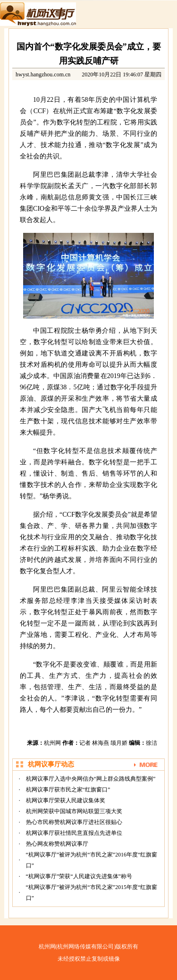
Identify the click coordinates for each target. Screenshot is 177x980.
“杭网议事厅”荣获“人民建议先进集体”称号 (79, 876)
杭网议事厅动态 (51, 764)
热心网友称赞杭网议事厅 (57, 844)
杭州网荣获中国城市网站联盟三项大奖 (74, 811)
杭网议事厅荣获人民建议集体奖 (66, 800)
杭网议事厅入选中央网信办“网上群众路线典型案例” (91, 779)
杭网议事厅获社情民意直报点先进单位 (74, 833)
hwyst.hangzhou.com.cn (43, 74)
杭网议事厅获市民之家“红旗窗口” (68, 790)
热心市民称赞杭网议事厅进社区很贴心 (74, 822)
